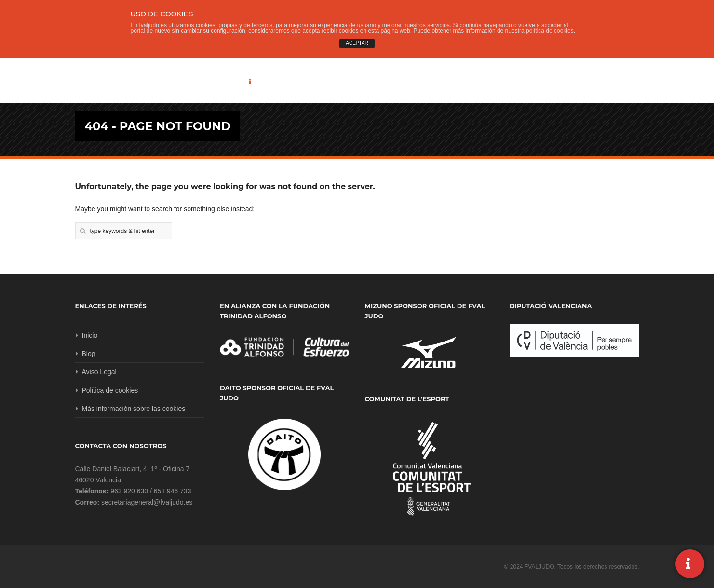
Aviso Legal (99, 372)
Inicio (90, 335)
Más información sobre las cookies (134, 409)
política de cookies (550, 31)
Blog (89, 354)
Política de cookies (110, 390)
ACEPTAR (357, 43)
